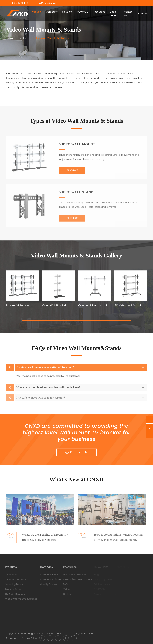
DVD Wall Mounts (13, 594)
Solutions (67, 12)
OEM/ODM (83, 12)
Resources (99, 12)
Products (36, 12)
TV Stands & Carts (14, 579)
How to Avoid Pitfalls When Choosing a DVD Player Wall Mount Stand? (116, 537)
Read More (72, 172)
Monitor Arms (11, 589)
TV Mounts (9, 574)
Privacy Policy (29, 638)
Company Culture (49, 579)
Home (11, 38)
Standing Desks (12, 584)
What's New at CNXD (76, 479)
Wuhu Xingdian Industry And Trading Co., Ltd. (46, 633)
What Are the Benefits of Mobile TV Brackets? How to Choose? (43, 537)
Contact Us (129, 14)
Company (52, 12)
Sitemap (11, 638)
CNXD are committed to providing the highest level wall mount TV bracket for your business (76, 434)
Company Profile (48, 574)
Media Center (113, 14)
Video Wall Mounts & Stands (51, 38)
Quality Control (47, 584)
